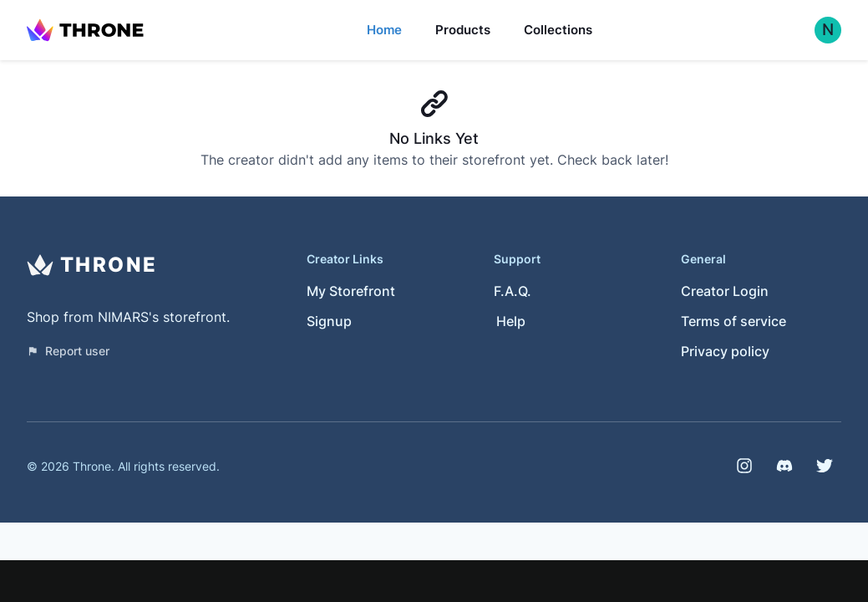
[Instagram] (744, 466)
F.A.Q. (513, 291)
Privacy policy (725, 351)
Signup (329, 321)
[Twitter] (825, 466)
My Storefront (351, 291)
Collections (558, 30)
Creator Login (725, 291)
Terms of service (733, 321)
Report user (68, 351)
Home (384, 30)
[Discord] (784, 466)
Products (463, 30)
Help (511, 321)
